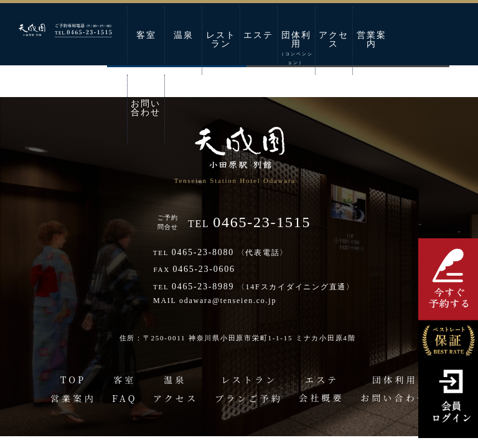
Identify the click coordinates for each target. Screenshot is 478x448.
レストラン (221, 40)
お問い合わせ (146, 108)
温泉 (184, 35)
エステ (258, 35)
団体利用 (296, 48)
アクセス (334, 40)
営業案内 (372, 40)
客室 (146, 35)
